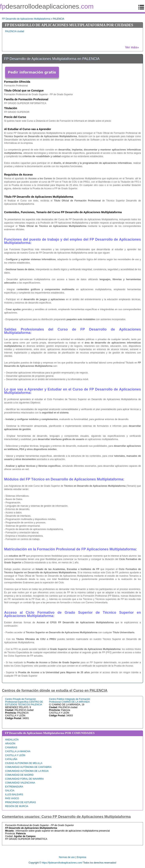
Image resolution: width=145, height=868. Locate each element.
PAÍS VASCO (12, 798)
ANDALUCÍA (12, 740)
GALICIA (10, 791)
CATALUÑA (11, 759)
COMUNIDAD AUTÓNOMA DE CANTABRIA (28, 767)
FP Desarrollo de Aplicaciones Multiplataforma (26, 19)
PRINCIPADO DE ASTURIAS (20, 802)
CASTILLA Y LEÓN (15, 755)
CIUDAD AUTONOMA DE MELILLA (24, 763)
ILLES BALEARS (14, 795)
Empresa (82, 857)
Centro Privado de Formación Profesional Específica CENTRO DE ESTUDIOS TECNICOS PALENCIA (24, 702)
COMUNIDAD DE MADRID (19, 775)
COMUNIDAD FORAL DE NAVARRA (24, 779)
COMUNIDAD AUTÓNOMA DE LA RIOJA (27, 771)
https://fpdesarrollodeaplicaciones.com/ (62, 863)
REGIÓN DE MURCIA (17, 806)
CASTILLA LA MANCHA (18, 751)
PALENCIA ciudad (15, 31)
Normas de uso (67, 857)
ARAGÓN (10, 744)
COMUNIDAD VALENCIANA (20, 783)
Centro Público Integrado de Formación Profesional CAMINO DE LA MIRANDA (69, 700)
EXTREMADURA (14, 787)
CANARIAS (11, 747)
